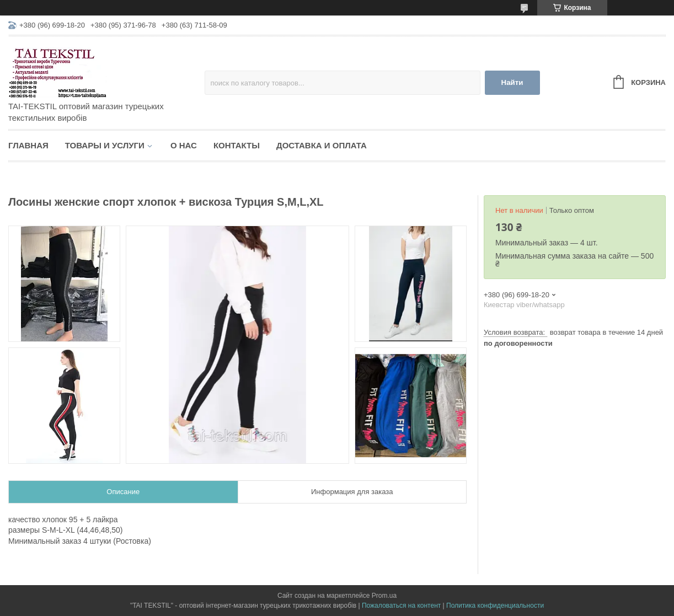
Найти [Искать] (512, 82)
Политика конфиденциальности (495, 606)
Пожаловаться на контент (401, 606)
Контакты (237, 145)
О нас (184, 145)
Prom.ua (384, 596)
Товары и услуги (105, 145)
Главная (28, 145)
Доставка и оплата (322, 145)
